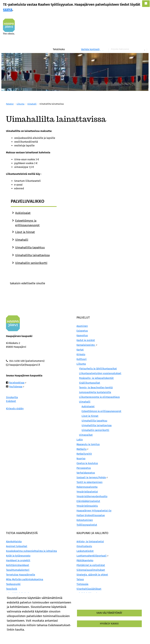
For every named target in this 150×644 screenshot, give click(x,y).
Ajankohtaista (14, 542)
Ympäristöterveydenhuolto (92, 496)
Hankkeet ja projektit (18, 560)
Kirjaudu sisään (15, 409)
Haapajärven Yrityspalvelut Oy (94, 511)
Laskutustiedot (85, 551)
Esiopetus (82, 331)
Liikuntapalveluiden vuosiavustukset (100, 373)
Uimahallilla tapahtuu (30, 247)
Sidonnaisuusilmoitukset (91, 570)
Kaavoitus (82, 335)
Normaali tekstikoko (70, 49)
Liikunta (20, 104)
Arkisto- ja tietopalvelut (90, 542)
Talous (80, 579)
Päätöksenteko (85, 560)
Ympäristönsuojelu (87, 506)
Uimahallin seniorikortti (31, 263)
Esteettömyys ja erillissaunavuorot (101, 411)
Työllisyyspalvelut (87, 525)
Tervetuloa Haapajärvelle (21, 575)
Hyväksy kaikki (109, 624)
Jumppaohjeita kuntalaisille (95, 392)
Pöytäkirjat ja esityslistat (91, 565)
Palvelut (10, 104)
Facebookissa (18, 383)
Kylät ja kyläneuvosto (18, 556)
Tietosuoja (82, 584)
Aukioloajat (23, 213)
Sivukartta (12, 397)
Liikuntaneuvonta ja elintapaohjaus (99, 397)
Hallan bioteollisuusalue (91, 515)
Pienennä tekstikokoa (73, 49)
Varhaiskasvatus (86, 473)
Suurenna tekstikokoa (67, 49)
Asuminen (82, 326)
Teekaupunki (13, 584)
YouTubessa (17, 387)
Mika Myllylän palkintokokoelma (25, 579)
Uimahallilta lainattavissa (32, 255)
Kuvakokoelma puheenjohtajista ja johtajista (31, 551)
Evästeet (11, 401)
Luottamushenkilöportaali (93, 556)
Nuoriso (81, 459)
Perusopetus (84, 468)
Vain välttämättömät (109, 613)
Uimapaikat (86, 435)
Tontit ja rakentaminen (89, 482)
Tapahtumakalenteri (18, 570)
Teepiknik (12, 589)
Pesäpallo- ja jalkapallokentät (96, 378)
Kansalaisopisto (87, 345)
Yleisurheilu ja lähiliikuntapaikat (98, 369)
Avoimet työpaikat (17, 546)
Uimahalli (32, 104)
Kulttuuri (82, 359)
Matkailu (83, 449)
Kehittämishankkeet (18, 565)
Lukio (80, 440)
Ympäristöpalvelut (87, 492)
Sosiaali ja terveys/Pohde (92, 477)
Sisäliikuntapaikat (90, 383)
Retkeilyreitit (84, 454)
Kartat (80, 350)
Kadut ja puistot (86, 340)
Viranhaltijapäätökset (89, 589)
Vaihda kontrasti (90, 49)
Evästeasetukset (45, 635)
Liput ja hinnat (25, 232)
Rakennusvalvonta (87, 487)
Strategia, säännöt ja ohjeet (92, 575)
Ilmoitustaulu (84, 546)
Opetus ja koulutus (87, 463)
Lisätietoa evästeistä (19, 635)
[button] (146, 4)
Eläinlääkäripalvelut (88, 501)
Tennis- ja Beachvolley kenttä (96, 388)
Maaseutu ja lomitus (88, 444)
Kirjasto (81, 354)
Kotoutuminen (85, 520)
